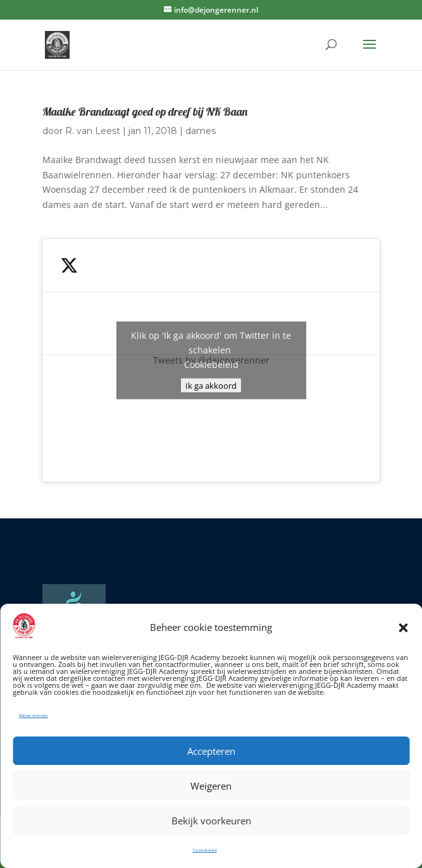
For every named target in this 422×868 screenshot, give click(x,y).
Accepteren (211, 751)
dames (201, 131)
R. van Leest (93, 131)
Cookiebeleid (205, 850)
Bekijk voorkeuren (211, 821)
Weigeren (211, 786)
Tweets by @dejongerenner (211, 361)
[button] (403, 628)
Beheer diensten (34, 716)
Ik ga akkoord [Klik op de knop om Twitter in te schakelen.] (211, 386)
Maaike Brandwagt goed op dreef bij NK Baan (145, 112)
